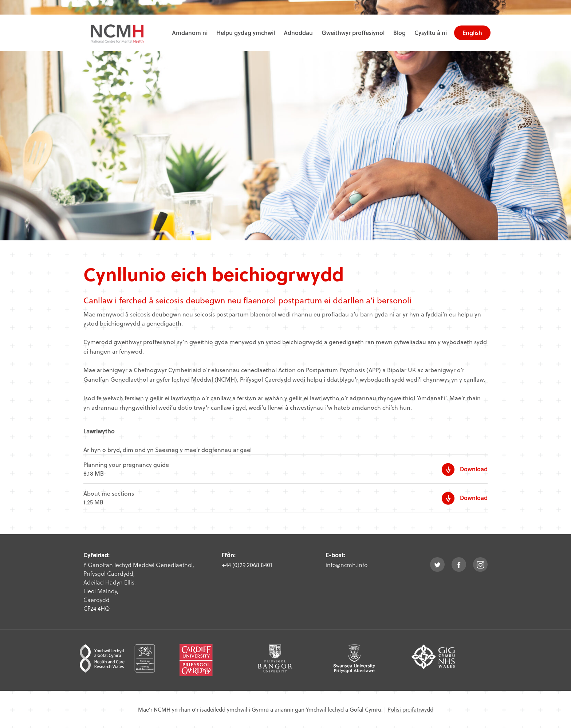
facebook (459, 564)
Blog (399, 33)
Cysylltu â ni (431, 33)
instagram (480, 564)
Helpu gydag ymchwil (246, 33)
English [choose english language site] (472, 33)
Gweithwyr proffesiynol (353, 33)
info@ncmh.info (346, 565)
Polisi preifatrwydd (410, 709)
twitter (437, 564)
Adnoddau (298, 33)
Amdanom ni (190, 33)
